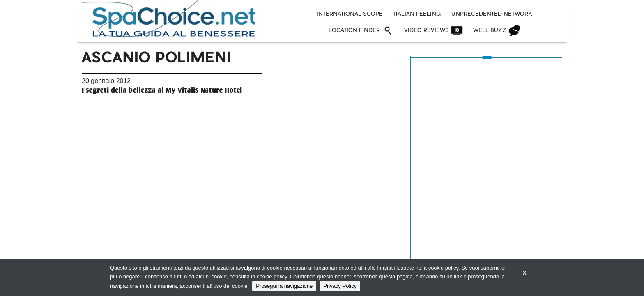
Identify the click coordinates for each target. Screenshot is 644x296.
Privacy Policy (340, 286)
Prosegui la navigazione (284, 286)
